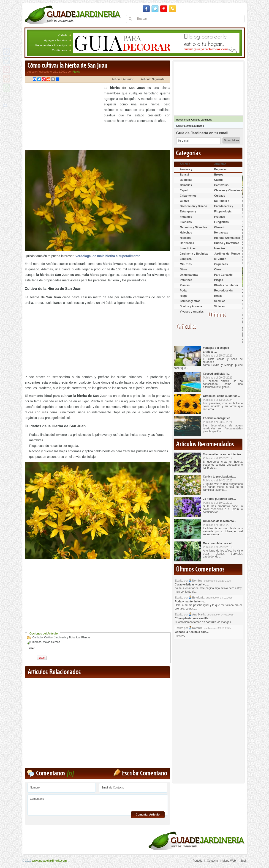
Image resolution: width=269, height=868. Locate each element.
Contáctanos (60, 50)
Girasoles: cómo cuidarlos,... (222, 396)
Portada (62, 35)
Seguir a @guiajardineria (190, 126)
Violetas (220, 306)
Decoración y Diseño (194, 206)
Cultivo (48, 637)
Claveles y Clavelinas (228, 190)
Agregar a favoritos (56, 40)
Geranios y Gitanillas (194, 227)
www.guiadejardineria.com (49, 861)
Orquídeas (221, 264)
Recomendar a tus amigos (51, 45)
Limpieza (186, 259)
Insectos (220, 248)
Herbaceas (221, 233)
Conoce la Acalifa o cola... (192, 632)
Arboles (185, 164)
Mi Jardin (220, 259)
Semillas (220, 301)
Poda (183, 291)
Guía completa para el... (219, 543)
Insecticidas (188, 248)
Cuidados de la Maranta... (220, 521)
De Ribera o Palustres (222, 203)
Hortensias (187, 243)
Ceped (184, 190)
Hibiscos (186, 238)
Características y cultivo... (192, 585)
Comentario (98, 803)
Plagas (219, 280)
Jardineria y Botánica (67, 637)
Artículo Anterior (123, 79)
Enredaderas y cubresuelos (224, 208)
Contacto (212, 861)
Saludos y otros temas (190, 303)
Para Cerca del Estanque (224, 277)
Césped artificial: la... (217, 374)
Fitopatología (223, 212)
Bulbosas (186, 180)
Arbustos (220, 164)
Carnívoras (221, 185)
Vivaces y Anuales (192, 312)
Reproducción (224, 291)
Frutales (220, 217)
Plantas (86, 637)
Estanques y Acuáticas (188, 213)
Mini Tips (186, 264)
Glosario (220, 227)
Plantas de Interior (226, 285)
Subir (243, 861)
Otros (184, 269)
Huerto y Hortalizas (227, 243)
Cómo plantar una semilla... (193, 618)
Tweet (31, 648)
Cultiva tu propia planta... (219, 477)
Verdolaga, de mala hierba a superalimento (108, 256)
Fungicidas (221, 222)
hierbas (37, 642)
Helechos (186, 233)
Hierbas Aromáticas (227, 238)
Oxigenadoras (189, 275)
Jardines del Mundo (227, 254)
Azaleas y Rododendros (189, 171)
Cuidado (38, 637)
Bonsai (185, 175)
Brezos (219, 175)
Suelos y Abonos (191, 306)
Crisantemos (188, 196)
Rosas (218, 296)
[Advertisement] (63, 117)
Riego (184, 296)
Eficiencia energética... (218, 418)
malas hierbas (52, 642)
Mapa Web (229, 861)
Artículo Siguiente (153, 79)
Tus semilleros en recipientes (222, 454)
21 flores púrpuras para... (219, 499)
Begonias (220, 169)
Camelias (186, 185)
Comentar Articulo (148, 815)
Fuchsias (186, 222)
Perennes (186, 280)
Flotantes (186, 217)
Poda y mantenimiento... (191, 602)
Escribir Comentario (145, 773)
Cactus (219, 180)
